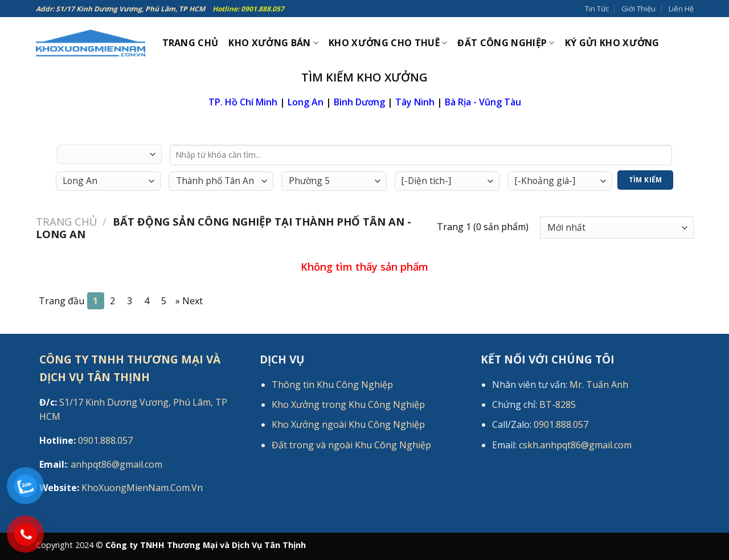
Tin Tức (597, 9)
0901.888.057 (86, 440)
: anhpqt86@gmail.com (101, 464)
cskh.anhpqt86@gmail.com (575, 445)
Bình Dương (359, 102)
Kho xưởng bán (273, 43)
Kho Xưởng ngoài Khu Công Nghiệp (348, 424)
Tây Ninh (415, 102)
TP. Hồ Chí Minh (243, 102)
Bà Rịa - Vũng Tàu (483, 102)
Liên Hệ (681, 9)
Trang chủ (66, 221)
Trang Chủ (191, 43)
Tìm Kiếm (646, 180)
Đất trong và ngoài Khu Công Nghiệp (351, 445)
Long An (306, 102)
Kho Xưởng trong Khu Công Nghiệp (348, 404)
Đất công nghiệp (506, 43)
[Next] (189, 301)
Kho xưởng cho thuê (388, 43)
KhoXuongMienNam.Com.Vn (121, 488)
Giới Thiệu (638, 9)
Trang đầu (62, 301)
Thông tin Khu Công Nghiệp (332, 385)
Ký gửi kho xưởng (612, 43)
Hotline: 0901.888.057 (248, 9)
